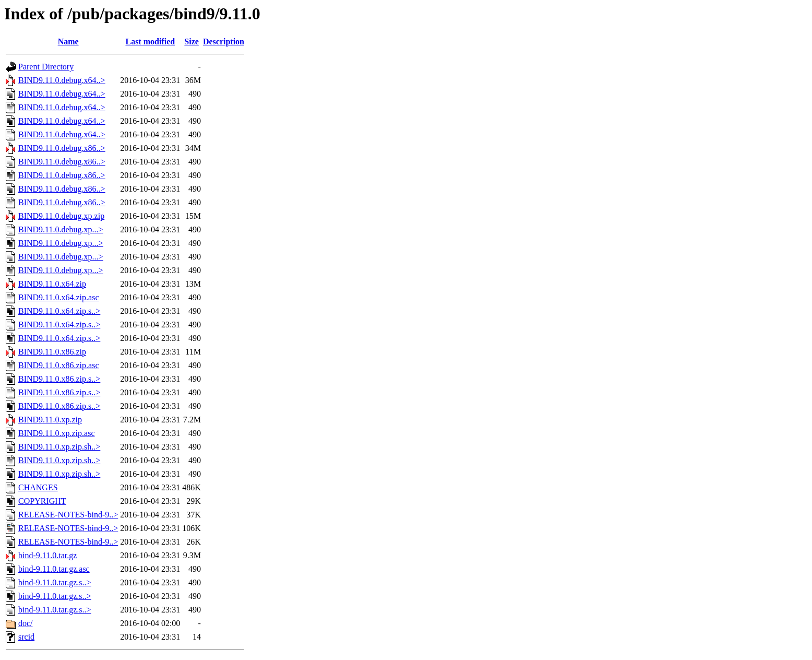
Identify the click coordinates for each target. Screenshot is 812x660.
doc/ (26, 623)
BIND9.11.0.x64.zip (52, 284)
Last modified (150, 42)
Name (68, 42)
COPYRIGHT (42, 501)
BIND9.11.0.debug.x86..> (62, 148)
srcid (26, 637)
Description (224, 42)
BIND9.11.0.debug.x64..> (62, 80)
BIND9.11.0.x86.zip (52, 352)
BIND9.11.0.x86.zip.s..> (59, 379)
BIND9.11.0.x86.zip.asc (59, 365)
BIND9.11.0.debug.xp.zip (61, 216)
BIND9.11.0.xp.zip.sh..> (59, 447)
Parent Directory (46, 67)
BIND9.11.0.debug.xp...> (61, 229)
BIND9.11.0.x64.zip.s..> (59, 311)
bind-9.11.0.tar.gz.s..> (55, 582)
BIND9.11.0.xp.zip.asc (57, 433)
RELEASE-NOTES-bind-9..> (68, 515)
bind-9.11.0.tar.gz (47, 555)
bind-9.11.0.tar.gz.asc (54, 569)
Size (192, 42)
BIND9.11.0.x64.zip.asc (59, 297)
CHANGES (38, 487)
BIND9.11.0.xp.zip (50, 420)
